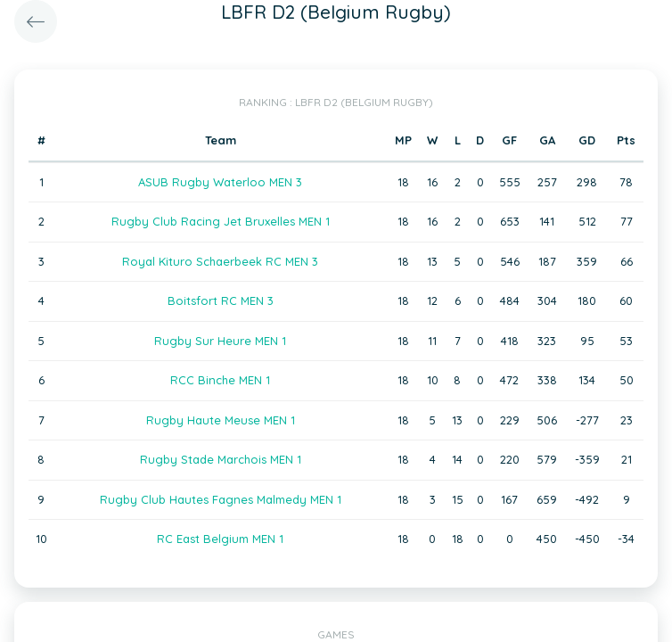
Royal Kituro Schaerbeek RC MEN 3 (220, 261)
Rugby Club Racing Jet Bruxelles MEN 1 (221, 221)
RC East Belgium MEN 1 (220, 539)
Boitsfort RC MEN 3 (221, 300)
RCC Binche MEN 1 (220, 380)
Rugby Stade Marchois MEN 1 (221, 459)
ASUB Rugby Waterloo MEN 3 (220, 182)
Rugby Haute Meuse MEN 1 (221, 420)
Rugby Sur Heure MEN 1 (220, 341)
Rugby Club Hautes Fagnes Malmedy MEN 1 (221, 499)
